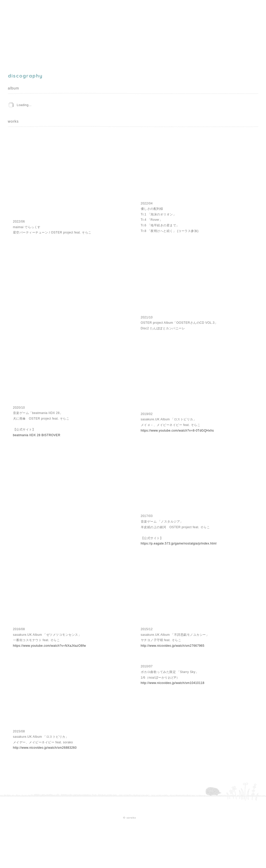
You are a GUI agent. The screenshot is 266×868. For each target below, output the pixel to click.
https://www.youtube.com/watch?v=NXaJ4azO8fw (50, 646)
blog (85, 31)
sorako (24, 16)
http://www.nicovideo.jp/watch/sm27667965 (173, 646)
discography (60, 31)
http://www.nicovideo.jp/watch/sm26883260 (45, 748)
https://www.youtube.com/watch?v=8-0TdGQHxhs (177, 431)
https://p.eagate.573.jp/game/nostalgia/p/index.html (179, 543)
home (14, 31)
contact (104, 31)
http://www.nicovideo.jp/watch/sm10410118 (173, 683)
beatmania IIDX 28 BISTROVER (37, 435)
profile (34, 31)
